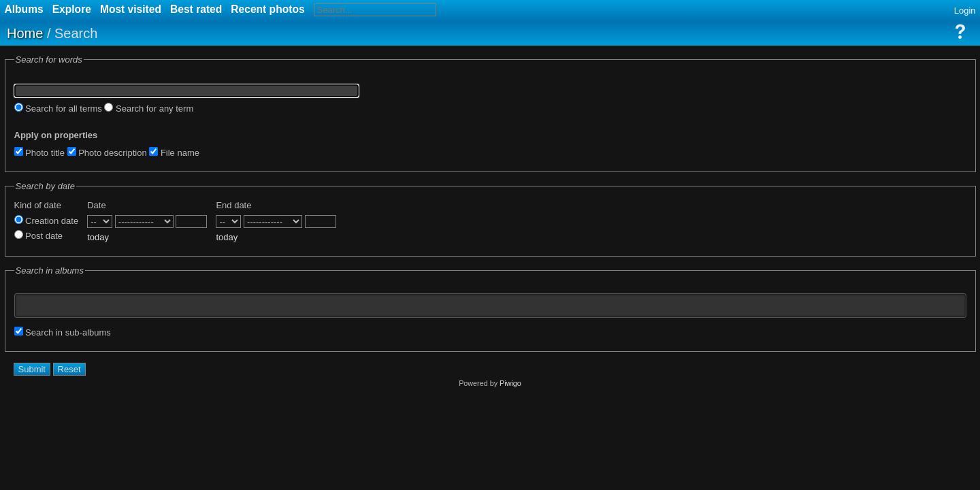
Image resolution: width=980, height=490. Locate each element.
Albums (24, 9)
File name (174, 153)
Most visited (131, 9)
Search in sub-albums (63, 332)
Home (25, 33)
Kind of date (38, 205)
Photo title (39, 153)
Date (96, 205)
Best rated (196, 9)
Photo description (107, 153)
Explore (72, 9)
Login (965, 11)
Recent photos (267, 9)
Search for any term (149, 109)
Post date (39, 236)
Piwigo (510, 383)
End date (233, 205)
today (98, 237)
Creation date (47, 221)
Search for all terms (58, 109)
